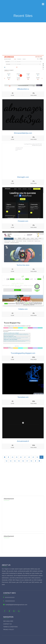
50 (37, 457)
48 (29, 457)
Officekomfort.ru (23, 89)
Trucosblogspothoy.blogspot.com (23, 353)
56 (23, 461)
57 (27, 461)
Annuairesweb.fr (23, 441)
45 (17, 457)
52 (7, 461)
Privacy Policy (9, 630)
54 (15, 461)
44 (12, 457)
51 (42, 457)
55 (19, 461)
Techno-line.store (23, 265)
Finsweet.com (23, 221)
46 (21, 457)
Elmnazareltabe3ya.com (23, 133)
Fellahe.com (23, 309)
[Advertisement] (23, 36)
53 (11, 461)
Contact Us (7, 624)
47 (25, 457)
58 (31, 461)
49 (33, 457)
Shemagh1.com (23, 177)
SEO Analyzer (8, 621)
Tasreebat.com (23, 397)
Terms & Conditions (10, 627)
